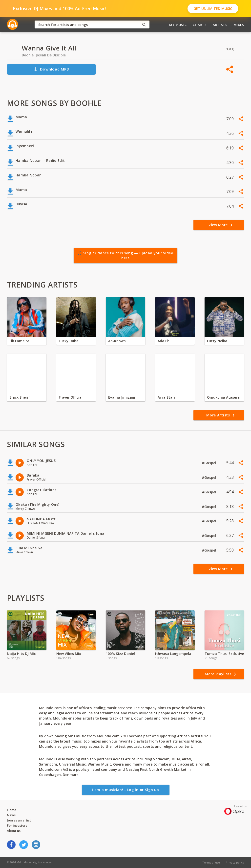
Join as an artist (19, 820)
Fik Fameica (19, 341)
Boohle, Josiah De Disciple (44, 55)
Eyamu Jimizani (122, 397)
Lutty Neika (217, 341)
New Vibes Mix (69, 654)
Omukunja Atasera (223, 397)
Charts (200, 25)
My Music (178, 25)
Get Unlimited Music (213, 9)
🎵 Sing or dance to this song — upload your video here (125, 255)
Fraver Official (71, 397)
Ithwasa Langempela (173, 654)
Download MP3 (51, 69)
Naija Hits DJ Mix (21, 654)
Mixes (239, 25)
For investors (17, 825)
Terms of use (211, 862)
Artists (220, 25)
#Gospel (210, 463)
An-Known (117, 341)
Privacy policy (235, 862)
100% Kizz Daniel (120, 654)
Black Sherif (20, 397)
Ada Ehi (164, 341)
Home (12, 810)
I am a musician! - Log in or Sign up (125, 790)
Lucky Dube (69, 341)
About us (14, 831)
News (11, 815)
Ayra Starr (167, 397)
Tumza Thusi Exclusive (224, 654)
